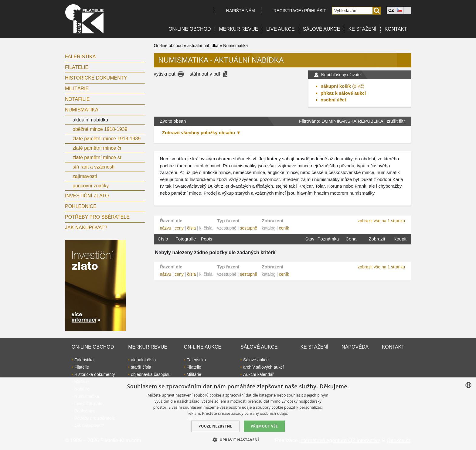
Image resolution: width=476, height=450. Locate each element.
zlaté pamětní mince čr (97, 148)
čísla (191, 228)
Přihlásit (315, 11)
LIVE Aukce (280, 29)
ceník (284, 228)
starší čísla (141, 367)
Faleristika (80, 57)
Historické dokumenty (96, 78)
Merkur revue (238, 29)
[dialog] (238, 414)
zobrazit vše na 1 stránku (381, 221)
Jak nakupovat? (86, 228)
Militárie (77, 89)
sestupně (248, 228)
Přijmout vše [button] (264, 426)
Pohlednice (81, 206)
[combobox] (468, 385)
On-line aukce (203, 347)
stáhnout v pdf (205, 74)
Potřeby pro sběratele (97, 217)
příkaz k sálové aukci (343, 93)
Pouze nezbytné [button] (215, 426)
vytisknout (165, 74)
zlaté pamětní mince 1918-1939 (107, 139)
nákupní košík (336, 86)
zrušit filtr (396, 121)
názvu (166, 228)
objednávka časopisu (151, 374)
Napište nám (241, 11)
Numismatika (82, 110)
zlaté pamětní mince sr (97, 157)
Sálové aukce (322, 29)
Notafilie (77, 99)
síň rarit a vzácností (94, 167)
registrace (287, 11)
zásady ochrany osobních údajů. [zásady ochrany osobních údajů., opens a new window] (260, 413)
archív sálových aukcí (263, 367)
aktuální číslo (143, 360)
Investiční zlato (87, 196)
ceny (179, 228)
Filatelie (77, 67)
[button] (238, 440)
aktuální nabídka (90, 120)
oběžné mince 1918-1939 (100, 129)
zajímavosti (85, 176)
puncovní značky (91, 186)
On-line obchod (190, 29)
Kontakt (396, 29)
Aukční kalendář (258, 374)
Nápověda (355, 347)
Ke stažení (362, 29)
